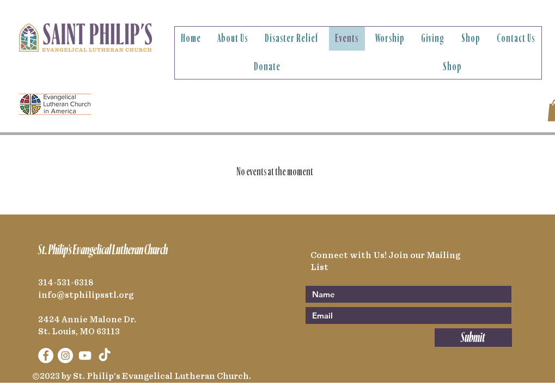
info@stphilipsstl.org (86, 295)
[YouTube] (85, 356)
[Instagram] (65, 356)
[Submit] (473, 338)
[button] (233, 39)
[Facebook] (46, 356)
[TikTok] (105, 356)
